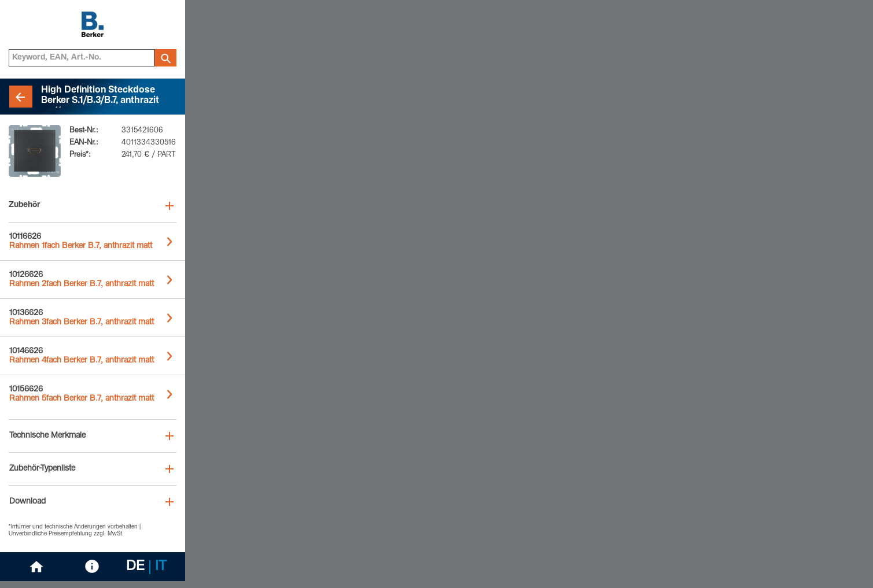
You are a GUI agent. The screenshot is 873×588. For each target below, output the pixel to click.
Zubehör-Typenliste (42, 469)
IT (161, 567)
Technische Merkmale (47, 436)
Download (27, 502)
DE (135, 567)
